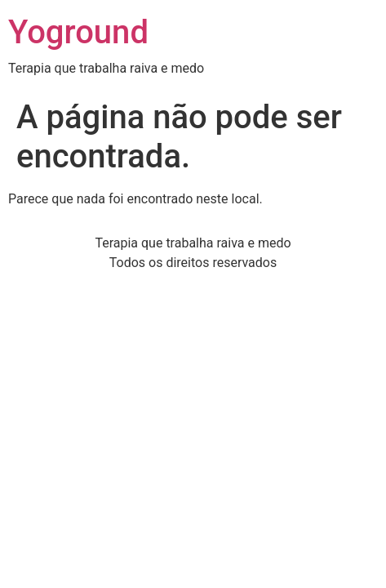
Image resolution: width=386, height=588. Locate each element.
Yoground (78, 32)
